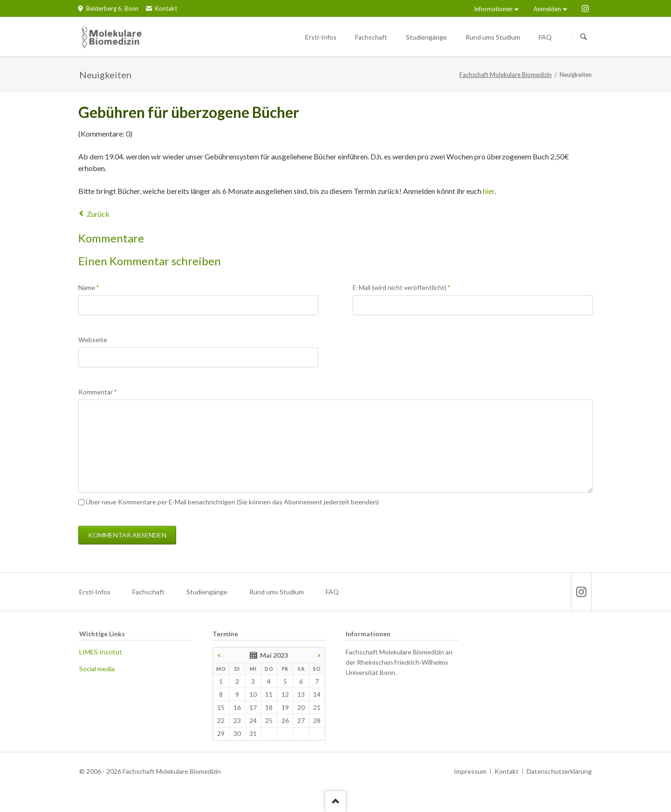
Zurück (98, 214)
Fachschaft (148, 592)
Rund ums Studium (277, 592)
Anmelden (547, 9)
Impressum (470, 771)
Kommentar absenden (127, 535)
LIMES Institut (101, 652)
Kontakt (507, 771)
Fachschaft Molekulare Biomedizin (506, 75)
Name (93, 287)
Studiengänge (207, 592)
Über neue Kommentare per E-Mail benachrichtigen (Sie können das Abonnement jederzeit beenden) (232, 502)
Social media (97, 669)
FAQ (332, 592)
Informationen (493, 9)
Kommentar (98, 391)
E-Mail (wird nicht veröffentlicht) (402, 287)
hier (489, 191)
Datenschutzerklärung (559, 771)
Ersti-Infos (95, 592)
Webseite (93, 340)
